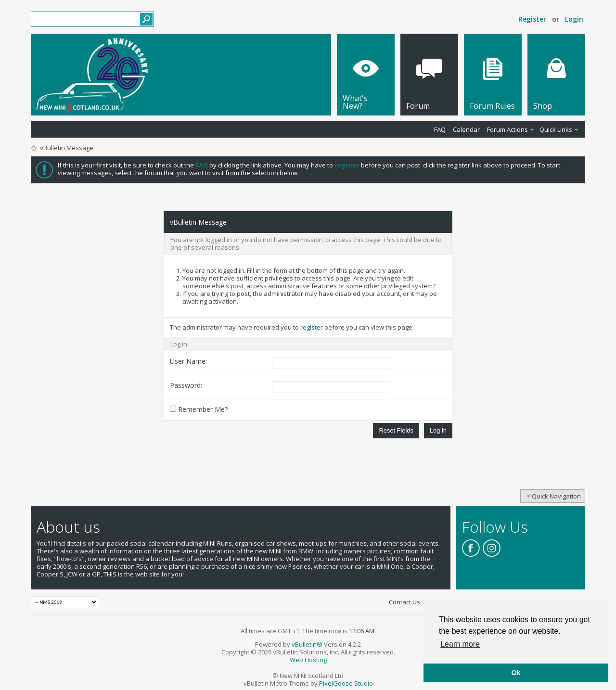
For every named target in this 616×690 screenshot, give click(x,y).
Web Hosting (308, 660)
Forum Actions (507, 129)
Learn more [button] (460, 644)
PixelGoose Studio (346, 683)
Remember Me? (199, 409)
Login (574, 19)
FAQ (440, 129)
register (312, 327)
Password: (186, 385)
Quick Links (556, 129)
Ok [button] (516, 673)
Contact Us (404, 602)
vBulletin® (307, 644)
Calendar (466, 129)
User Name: (188, 361)
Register (532, 19)
